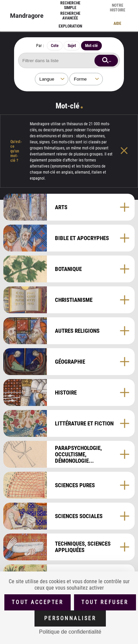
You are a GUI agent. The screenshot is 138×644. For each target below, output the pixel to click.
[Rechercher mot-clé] (69, 60)
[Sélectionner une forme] (86, 79)
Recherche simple (70, 5)
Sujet (72, 46)
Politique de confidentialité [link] (70, 632)
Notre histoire (118, 8)
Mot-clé (91, 46)
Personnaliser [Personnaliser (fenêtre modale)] (70, 618)
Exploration (70, 26)
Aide (117, 24)
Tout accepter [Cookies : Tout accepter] (38, 602)
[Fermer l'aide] (129, 151)
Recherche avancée (70, 16)
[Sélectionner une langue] (52, 79)
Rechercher (113, 60)
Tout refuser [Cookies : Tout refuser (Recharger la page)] (105, 602)
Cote (55, 46)
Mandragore (27, 16)
